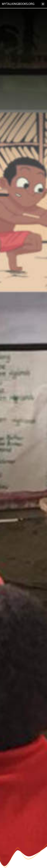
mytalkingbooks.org (18, 4)
